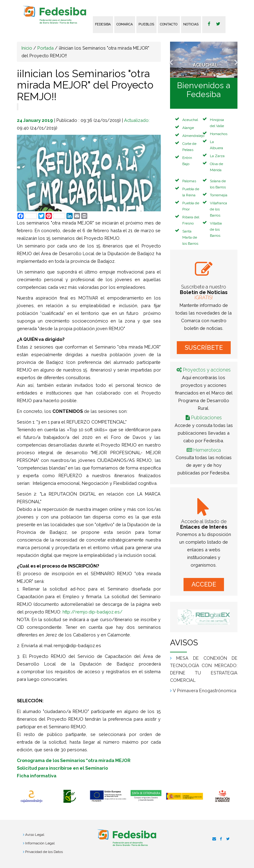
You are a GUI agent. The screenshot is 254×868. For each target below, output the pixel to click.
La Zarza (217, 156)
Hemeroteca (207, 450)
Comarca (125, 24)
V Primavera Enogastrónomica (205, 691)
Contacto (169, 24)
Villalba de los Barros (216, 229)
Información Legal (40, 843)
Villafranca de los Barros (218, 209)
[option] (31, 797)
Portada (45, 48)
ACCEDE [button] (204, 584)
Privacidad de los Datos (44, 852)
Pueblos (146, 24)
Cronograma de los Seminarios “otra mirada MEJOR (74, 760)
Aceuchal (190, 120)
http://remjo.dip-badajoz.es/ (93, 612)
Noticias (191, 24)
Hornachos (219, 134)
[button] (175, 60)
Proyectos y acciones (207, 370)
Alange (188, 128)
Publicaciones (207, 418)
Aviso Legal (35, 835)
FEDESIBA (103, 24)
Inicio (27, 48)
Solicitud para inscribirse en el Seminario (62, 768)
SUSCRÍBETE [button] (204, 348)
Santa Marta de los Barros (190, 237)
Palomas (189, 181)
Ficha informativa (37, 776)
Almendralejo (193, 136)
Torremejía (219, 195)
